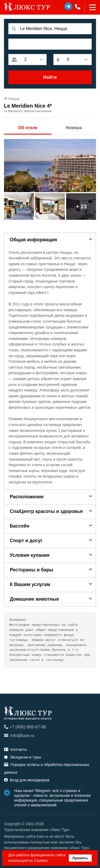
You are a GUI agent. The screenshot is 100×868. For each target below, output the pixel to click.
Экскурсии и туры (23, 757)
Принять (80, 858)
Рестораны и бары (32, 570)
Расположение (27, 497)
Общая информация (33, 240)
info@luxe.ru (19, 736)
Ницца (12, 99)
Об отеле (28, 128)
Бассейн (20, 526)
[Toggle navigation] (90, 7)
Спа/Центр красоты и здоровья (46, 511)
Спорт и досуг (26, 541)
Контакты (15, 749)
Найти (50, 77)
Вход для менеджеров (27, 780)
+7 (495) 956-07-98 (25, 727)
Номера (74, 128)
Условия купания (30, 555)
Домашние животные (35, 599)
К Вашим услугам (30, 584)
